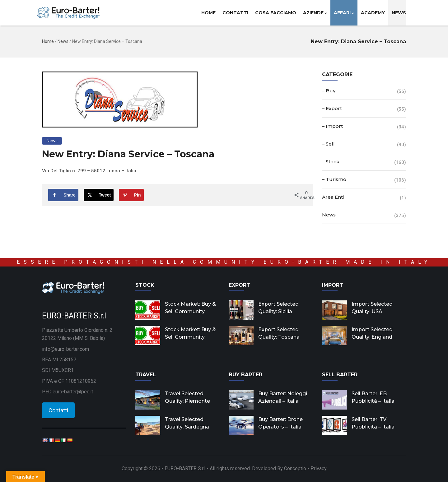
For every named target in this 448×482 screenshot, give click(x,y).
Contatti (235, 13)
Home (208, 13)
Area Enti (333, 197)
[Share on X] (99, 195)
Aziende (315, 13)
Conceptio (295, 468)
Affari (344, 13)
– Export (332, 108)
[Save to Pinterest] (131, 195)
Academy (373, 13)
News (399, 13)
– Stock (331, 162)
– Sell (328, 144)
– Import (332, 126)
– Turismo (334, 179)
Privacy (319, 468)
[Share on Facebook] (63, 195)
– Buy (329, 91)
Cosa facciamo (276, 13)
